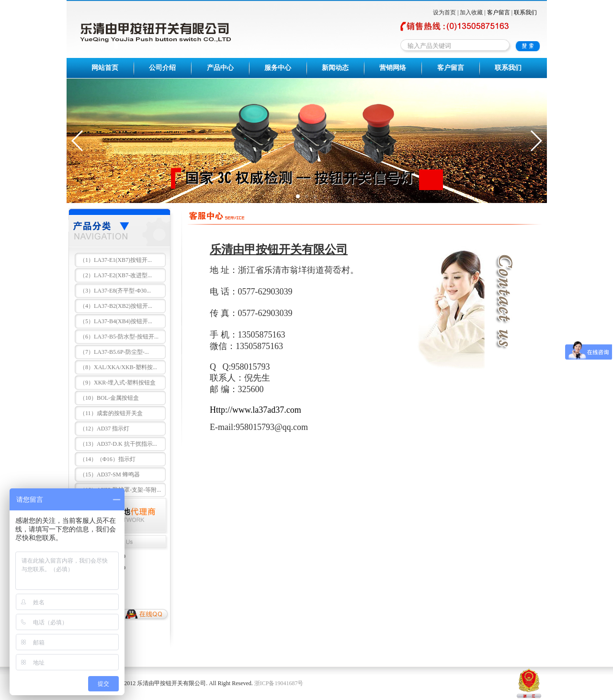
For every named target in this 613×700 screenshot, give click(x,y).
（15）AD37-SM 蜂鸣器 (110, 474)
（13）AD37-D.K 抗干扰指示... (118, 444)
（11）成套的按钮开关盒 (111, 413)
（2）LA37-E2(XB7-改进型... (116, 275)
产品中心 (220, 68)
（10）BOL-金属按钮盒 (109, 398)
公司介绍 (162, 68)
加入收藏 (471, 12)
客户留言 (499, 12)
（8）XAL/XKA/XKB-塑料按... (118, 367)
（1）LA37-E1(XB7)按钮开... (116, 260)
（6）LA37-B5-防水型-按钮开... (119, 337)
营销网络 (393, 68)
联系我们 (525, 12)
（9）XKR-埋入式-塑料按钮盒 (118, 383)
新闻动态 (335, 68)
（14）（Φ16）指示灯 (108, 459)
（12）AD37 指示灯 (104, 429)
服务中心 (278, 68)
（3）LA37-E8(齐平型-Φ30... (115, 291)
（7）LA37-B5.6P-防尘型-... (114, 352)
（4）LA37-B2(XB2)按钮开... (116, 306)
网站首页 (105, 68)
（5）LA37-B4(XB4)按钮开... (116, 321)
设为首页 (444, 12)
